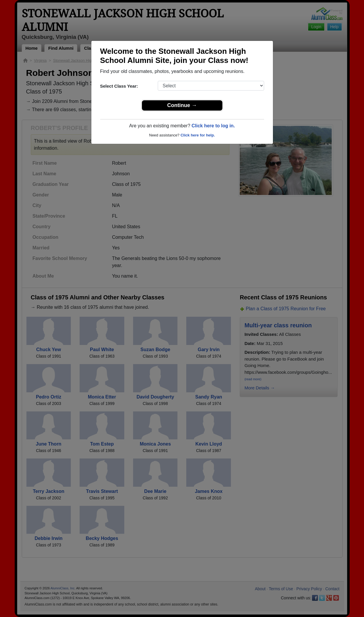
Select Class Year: (119, 86)
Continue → (182, 105)
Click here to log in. (213, 126)
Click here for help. (198, 135)
